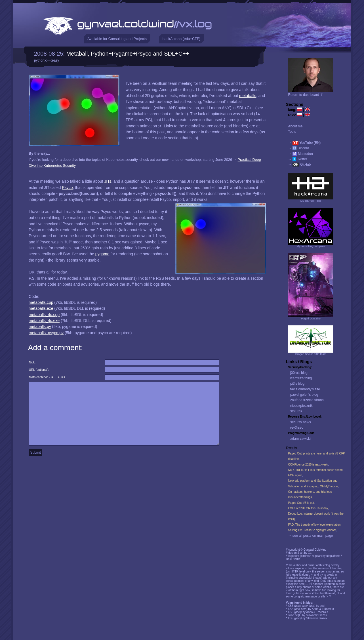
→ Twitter (297, 159)
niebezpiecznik (301, 406)
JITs (108, 181)
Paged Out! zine (311, 318)
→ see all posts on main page (310, 536)
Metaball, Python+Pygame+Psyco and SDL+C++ (128, 54)
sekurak (296, 411)
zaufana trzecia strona (307, 400)
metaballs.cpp (41, 302)
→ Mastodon (300, 154)
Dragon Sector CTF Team (311, 354)
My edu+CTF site (311, 201)
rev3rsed (297, 428)
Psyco (67, 188)
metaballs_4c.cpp (44, 315)
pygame (102, 254)
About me (295, 126)
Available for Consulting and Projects (117, 39)
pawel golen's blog (304, 395)
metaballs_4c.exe (44, 321)
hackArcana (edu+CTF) (181, 39)
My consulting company (311, 246)
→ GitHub (299, 165)
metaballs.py (40, 327)
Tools (292, 132)
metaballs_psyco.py (46, 333)
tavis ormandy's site (305, 389)
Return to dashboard (306, 95)
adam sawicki (300, 439)
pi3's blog (297, 384)
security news (301, 422)
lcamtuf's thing (301, 378)
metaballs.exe (41, 308)
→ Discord (298, 148)
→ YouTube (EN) (304, 143)
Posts (292, 448)
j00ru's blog (299, 373)
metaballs (248, 96)
